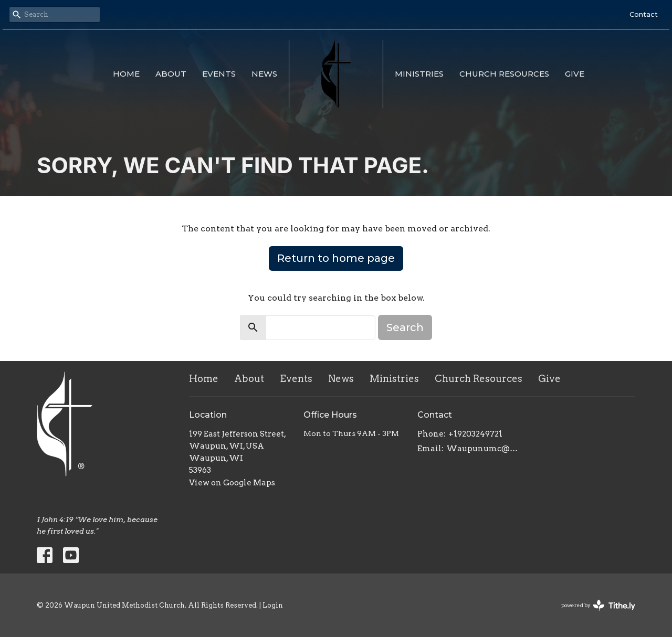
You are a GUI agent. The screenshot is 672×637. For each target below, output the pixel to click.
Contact (644, 14)
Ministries (419, 74)
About (171, 74)
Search (405, 327)
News (264, 74)
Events (219, 74)
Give (575, 74)
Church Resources (504, 74)
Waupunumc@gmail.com (484, 449)
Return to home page (336, 258)
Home (126, 74)
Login (273, 605)
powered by (598, 605)
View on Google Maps (232, 483)
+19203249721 (475, 434)
